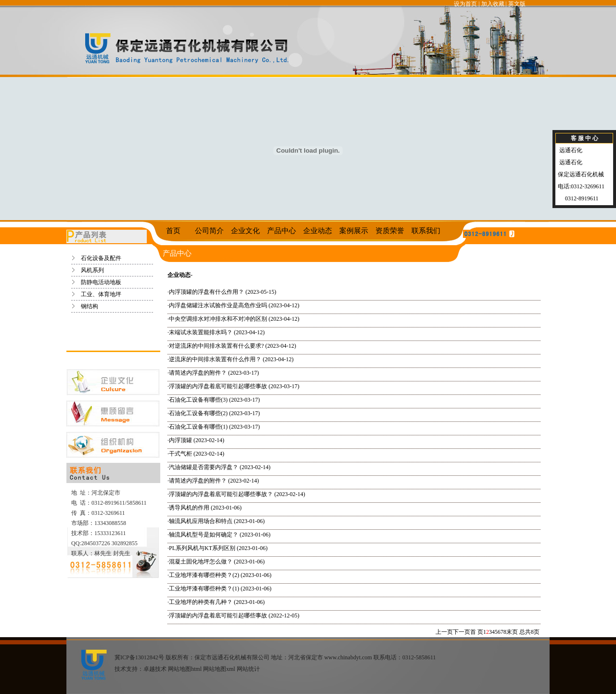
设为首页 (465, 4)
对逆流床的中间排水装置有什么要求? (216, 346)
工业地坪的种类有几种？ (201, 602)
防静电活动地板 (101, 282)
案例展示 (354, 231)
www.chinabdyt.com (348, 657)
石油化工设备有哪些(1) (198, 427)
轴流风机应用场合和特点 (201, 521)
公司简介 (209, 231)
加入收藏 (493, 4)
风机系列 (92, 270)
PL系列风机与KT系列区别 (202, 548)
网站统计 (248, 669)
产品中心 (282, 231)
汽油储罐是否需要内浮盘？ (204, 467)
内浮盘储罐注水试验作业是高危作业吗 (218, 305)
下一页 (462, 632)
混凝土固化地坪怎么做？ (201, 562)
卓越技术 (155, 669)
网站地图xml (219, 669)
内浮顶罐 (180, 440)
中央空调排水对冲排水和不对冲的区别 (218, 319)
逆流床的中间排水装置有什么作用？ (215, 359)
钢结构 (90, 306)
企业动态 (318, 231)
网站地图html (185, 669)
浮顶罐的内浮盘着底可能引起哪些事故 (218, 386)
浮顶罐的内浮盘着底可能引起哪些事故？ (221, 494)
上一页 (444, 632)
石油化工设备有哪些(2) (198, 413)
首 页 (477, 632)
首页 (173, 231)
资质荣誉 (390, 231)
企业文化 (245, 231)
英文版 (517, 4)
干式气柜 (180, 454)
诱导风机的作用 (189, 508)
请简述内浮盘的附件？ (198, 373)
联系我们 (426, 231)
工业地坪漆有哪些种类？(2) (204, 575)
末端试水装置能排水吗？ (201, 332)
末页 (512, 632)
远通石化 (570, 150)
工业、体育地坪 (101, 294)
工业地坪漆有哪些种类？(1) (204, 589)
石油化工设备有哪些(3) (198, 400)
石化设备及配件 (101, 258)
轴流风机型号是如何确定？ (204, 535)
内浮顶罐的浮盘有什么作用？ (206, 292)
